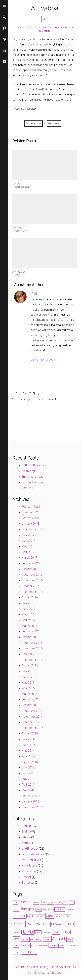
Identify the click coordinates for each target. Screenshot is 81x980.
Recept (26, 877)
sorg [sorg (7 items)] (34, 945)
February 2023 (31, 507)
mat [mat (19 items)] (56, 932)
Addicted (27, 826)
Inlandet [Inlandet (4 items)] (31, 916)
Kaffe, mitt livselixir (34, 465)
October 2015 (31, 654)
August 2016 (30, 597)
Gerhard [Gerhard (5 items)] (60, 909)
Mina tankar (29, 871)
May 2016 (28, 614)
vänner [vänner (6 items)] (17, 952)
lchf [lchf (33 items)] (46, 924)
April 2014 (28, 756)
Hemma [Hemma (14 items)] (19, 916)
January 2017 (30, 569)
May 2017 (28, 546)
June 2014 (28, 745)
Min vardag (61, 27)
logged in (31, 399)
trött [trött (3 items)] (62, 946)
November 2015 (32, 648)
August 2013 (30, 762)
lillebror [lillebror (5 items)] (17, 932)
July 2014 (28, 739)
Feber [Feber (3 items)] (39, 910)
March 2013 (29, 790)
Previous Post (34, 123)
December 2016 (32, 575)
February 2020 (31, 518)
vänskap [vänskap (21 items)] (30, 952)
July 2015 (28, 671)
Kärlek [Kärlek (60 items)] (34, 924)
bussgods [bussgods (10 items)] (61, 902)
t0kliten (46, 27)
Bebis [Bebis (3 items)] (36, 903)
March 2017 (29, 558)
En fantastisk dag (32, 477)
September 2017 (33, 529)
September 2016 (33, 592)
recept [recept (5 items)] (25, 939)
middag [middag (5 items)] (66, 932)
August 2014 (30, 733)
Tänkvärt (17, 184)
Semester (28, 883)
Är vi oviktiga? (19, 272)
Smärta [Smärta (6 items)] (25, 945)
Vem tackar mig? (32, 482)
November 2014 (32, 716)
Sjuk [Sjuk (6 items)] (70, 939)
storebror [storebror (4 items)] (54, 946)
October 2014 (31, 722)
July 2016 (28, 603)
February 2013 (31, 796)
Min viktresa (29, 865)
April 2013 (28, 784)
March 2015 (29, 694)
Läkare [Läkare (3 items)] (38, 932)
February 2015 (31, 699)
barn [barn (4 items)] (15, 903)
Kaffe (25, 843)
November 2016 (32, 580)
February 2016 (31, 631)
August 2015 (30, 665)
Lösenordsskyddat (34, 854)
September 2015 (33, 660)
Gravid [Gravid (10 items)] (70, 909)
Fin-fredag (28, 471)
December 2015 (32, 643)
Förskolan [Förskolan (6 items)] (48, 909)
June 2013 (28, 773)
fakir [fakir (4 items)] (72, 903)
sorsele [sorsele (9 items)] (43, 945)
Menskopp (18, 228)
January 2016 (30, 637)
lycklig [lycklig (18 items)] (28, 932)
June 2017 (28, 541)
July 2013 (28, 767)
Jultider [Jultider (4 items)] (67, 916)
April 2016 (28, 620)
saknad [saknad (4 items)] (47, 940)
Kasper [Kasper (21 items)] (19, 924)
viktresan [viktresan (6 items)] (71, 945)
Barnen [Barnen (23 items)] (26, 902)
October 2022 (31, 512)
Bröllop (26, 831)
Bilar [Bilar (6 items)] (43, 902)
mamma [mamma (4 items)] (47, 932)
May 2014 (28, 750)
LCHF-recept (30, 849)
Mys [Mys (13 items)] (16, 939)
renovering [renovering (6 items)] (36, 939)
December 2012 (32, 807)
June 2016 (28, 609)
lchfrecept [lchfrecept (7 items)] (57, 924)
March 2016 (29, 626)
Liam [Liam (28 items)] (70, 924)
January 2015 (30, 705)
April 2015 (28, 688)
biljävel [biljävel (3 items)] (50, 903)
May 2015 (28, 682)
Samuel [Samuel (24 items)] (59, 939)
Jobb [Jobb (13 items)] (50, 916)
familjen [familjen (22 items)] (27, 909)
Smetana (27, 488)
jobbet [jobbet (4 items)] (59, 916)
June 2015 (28, 677)
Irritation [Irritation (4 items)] (40, 916)
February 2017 (31, 563)
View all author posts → (45, 360)
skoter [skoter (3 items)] (16, 946)
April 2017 (28, 552)
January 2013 (30, 801)
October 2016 (31, 586)
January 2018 (30, 524)
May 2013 (28, 779)
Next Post (54, 123)
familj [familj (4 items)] (16, 910)
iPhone (26, 837)
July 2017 (28, 535)
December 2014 (32, 711)
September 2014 (33, 728)
